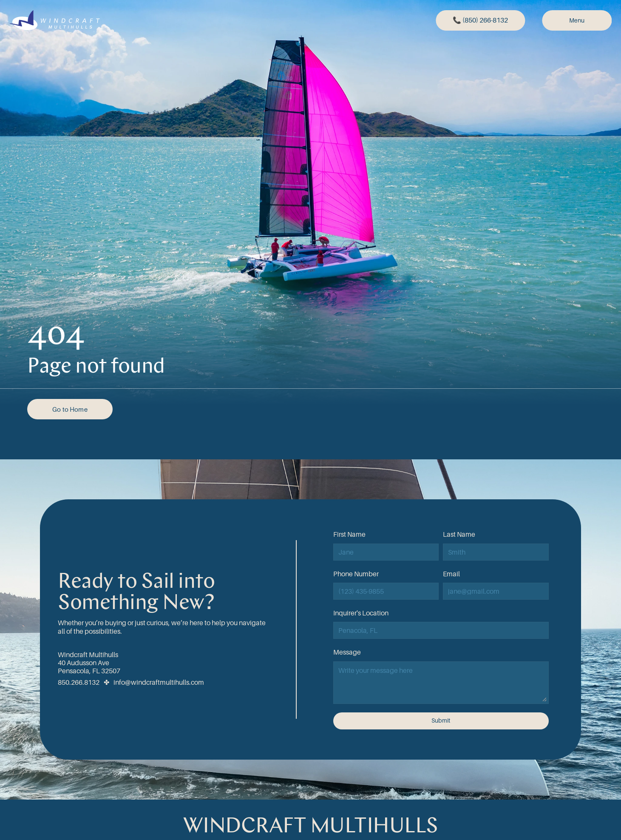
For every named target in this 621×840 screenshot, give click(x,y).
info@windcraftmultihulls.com (159, 682)
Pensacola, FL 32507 (89, 671)
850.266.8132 (79, 682)
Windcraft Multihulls (88, 655)
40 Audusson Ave (84, 663)
